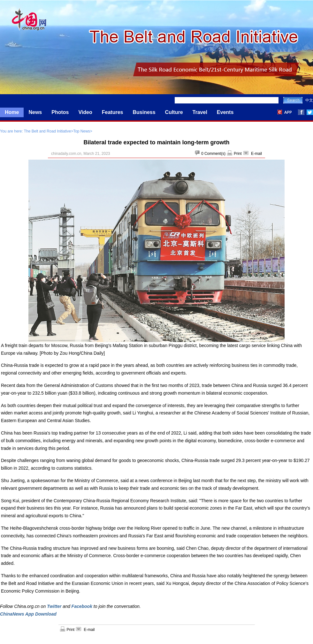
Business (144, 112)
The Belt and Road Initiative (47, 131)
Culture (174, 112)
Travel (200, 112)
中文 (309, 100)
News (35, 112)
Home (12, 112)
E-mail (256, 154)
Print (238, 154)
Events (225, 112)
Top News (82, 131)
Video (85, 112)
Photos (60, 112)
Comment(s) (215, 154)
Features (113, 112)
